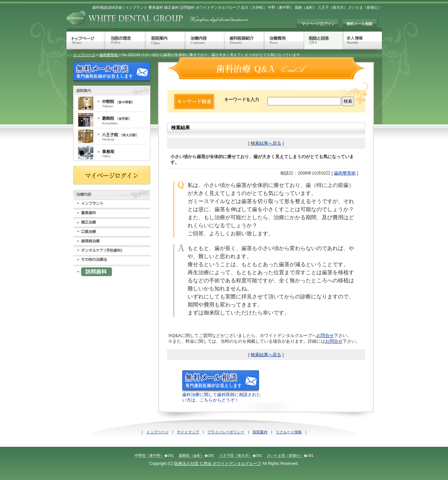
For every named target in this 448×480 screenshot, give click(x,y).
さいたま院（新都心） (285, 455)
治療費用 (285, 40)
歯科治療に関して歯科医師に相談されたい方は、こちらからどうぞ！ (221, 395)
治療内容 (205, 40)
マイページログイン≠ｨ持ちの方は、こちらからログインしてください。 (317, 23)
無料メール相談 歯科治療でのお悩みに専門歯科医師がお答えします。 (360, 23)
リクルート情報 (289, 432)
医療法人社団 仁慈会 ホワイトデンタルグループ (218, 464)
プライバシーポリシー (226, 432)
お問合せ (325, 335)
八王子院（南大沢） (236, 455)
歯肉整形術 (109, 55)
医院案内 (166, 40)
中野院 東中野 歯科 (112, 103)
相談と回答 (324, 40)
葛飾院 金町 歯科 (112, 120)
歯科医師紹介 (245, 40)
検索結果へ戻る (266, 143)
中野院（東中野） (149, 455)
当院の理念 (126, 40)
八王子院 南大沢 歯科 (112, 136)
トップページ (86, 40)
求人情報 (363, 40)
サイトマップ (188, 432)
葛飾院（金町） (191, 455)
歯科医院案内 (112, 90)
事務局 (112, 153)
